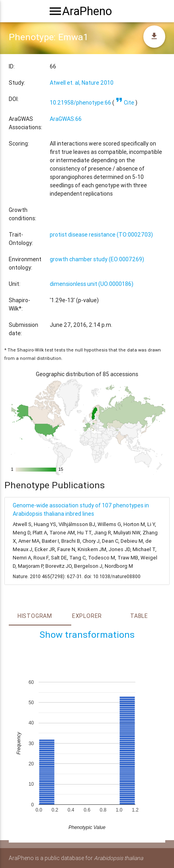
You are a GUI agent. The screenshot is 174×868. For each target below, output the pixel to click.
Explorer (87, 616)
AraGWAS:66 (66, 119)
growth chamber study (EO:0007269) (97, 259)
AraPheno (87, 11)
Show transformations (87, 635)
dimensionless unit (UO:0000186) (92, 284)
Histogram (35, 616)
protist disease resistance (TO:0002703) (101, 235)
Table (139, 616)
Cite (125, 103)
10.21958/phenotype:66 (80, 103)
